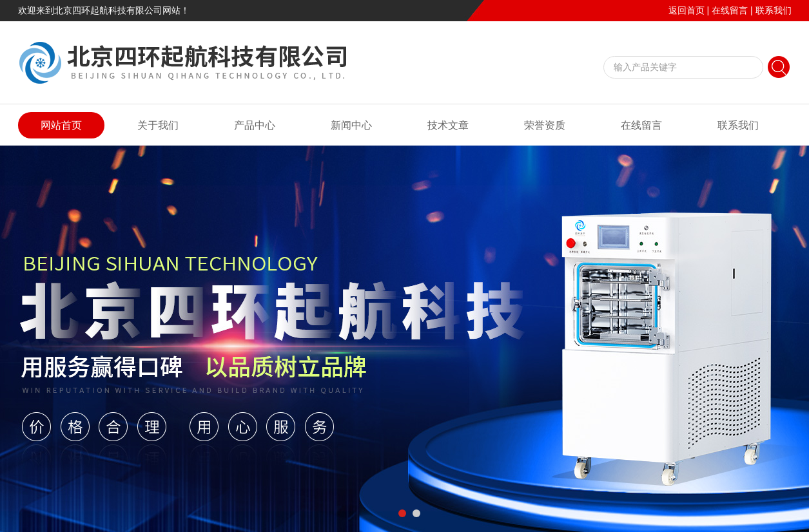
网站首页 (61, 125)
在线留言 (730, 10)
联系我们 (774, 10)
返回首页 (687, 10)
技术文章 (448, 125)
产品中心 (255, 125)
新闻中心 (351, 125)
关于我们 (158, 125)
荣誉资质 (545, 125)
